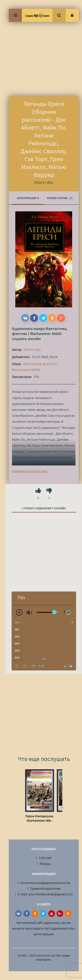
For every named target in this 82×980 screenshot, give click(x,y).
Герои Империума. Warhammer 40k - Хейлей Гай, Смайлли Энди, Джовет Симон (40, 818)
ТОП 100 (45, 858)
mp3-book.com (32, 463)
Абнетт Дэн (32, 349)
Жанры (45, 864)
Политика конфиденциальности (45, 883)
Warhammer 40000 (46, 334)
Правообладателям (45, 888)
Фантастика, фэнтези (39, 364)
